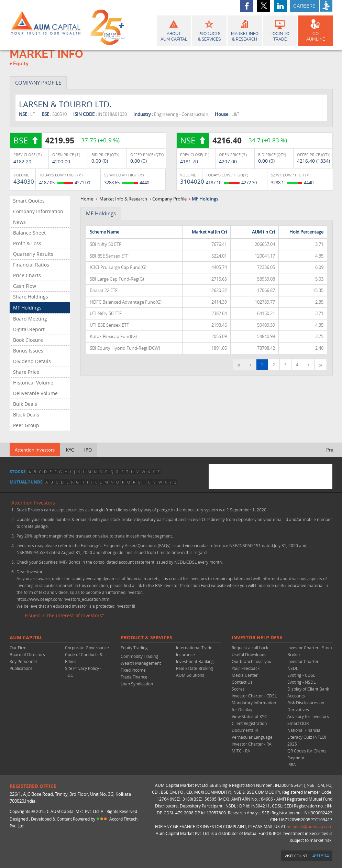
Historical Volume (33, 383)
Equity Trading (134, 648)
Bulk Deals (25, 404)
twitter (264, 6)
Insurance (185, 654)
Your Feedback (246, 668)
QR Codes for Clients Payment (307, 754)
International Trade (194, 648)
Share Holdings (31, 297)
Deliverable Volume (35, 393)
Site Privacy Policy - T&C (83, 672)
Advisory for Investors (308, 716)
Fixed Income (133, 670)
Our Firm (18, 648)
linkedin (280, 6)
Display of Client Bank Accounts (308, 692)
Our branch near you (251, 661)
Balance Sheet (29, 233)
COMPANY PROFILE (38, 83)
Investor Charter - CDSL (254, 696)
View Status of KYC (249, 716)
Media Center (245, 675)
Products (209, 30)
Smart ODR (298, 723)
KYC (70, 450)
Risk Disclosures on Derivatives (306, 706)
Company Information (38, 211)
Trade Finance (134, 677)
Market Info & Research (123, 199)
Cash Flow (25, 286)
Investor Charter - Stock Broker (310, 651)
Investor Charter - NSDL (304, 665)
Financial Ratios (31, 265)
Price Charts (27, 275)
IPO (88, 450)
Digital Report (29, 329)
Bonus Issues (28, 351)
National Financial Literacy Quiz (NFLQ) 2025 (307, 737)
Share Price (26, 372)
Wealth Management (141, 663)
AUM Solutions (190, 675)
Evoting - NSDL (301, 682)
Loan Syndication (137, 684)
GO (316, 30)
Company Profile (169, 199)
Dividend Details (32, 361)
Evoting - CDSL (301, 675)
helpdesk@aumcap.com (310, 826)
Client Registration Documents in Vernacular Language (252, 730)
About (174, 30)
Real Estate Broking (195, 668)
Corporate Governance (87, 648)
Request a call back (250, 648)
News (19, 222)
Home (87, 199)
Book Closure (28, 340)
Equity (21, 64)
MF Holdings (27, 308)
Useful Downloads (249, 654)
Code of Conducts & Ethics (84, 658)
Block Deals (26, 415)
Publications (21, 668)
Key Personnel (23, 661)
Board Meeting (30, 319)
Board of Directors (27, 654)
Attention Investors (35, 450)
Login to (280, 30)
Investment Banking (195, 661)
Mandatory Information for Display (254, 706)
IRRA (292, 764)
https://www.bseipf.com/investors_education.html (63, 599)
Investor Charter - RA (252, 744)
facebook (247, 6)
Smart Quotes (29, 201)
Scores (238, 689)
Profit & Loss (27, 243)
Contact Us (242, 682)
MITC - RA (241, 751)
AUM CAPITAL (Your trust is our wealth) (46, 25)
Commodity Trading (139, 656)
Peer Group (26, 425)
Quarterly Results (33, 254)
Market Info (245, 30)
